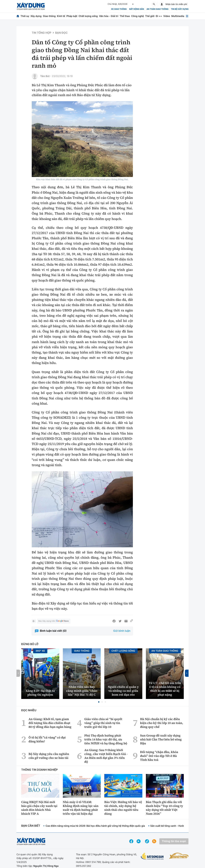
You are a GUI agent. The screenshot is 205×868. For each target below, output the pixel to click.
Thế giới (150, 16)
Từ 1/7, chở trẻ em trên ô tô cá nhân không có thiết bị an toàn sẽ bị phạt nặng (165, 689)
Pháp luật (72, 16)
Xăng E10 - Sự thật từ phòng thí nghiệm (40, 693)
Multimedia (178, 16)
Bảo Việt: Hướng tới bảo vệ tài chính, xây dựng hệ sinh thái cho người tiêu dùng (123, 808)
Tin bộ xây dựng (180, 9)
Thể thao (125, 16)
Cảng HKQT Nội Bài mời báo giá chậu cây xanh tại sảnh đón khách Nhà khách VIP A (39, 808)
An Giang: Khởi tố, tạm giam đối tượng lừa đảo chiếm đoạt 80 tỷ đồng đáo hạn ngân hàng (50, 723)
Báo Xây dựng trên (54, 621)
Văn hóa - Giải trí (109, 16)
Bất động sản (137, 9)
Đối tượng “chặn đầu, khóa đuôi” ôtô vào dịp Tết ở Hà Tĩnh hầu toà (159, 756)
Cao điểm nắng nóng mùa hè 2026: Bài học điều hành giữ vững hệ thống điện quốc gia (95, 826)
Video (167, 16)
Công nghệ (138, 16)
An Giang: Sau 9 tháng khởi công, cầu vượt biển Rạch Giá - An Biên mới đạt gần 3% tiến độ (106, 756)
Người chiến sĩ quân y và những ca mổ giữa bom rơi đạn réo (123, 691)
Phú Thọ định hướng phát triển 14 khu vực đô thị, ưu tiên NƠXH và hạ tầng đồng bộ (106, 739)
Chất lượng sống (88, 16)
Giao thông (49, 16)
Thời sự (25, 16)
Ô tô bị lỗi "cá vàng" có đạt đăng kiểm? (47, 739)
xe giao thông (119, 9)
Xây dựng (36, 16)
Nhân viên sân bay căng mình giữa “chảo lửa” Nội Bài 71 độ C (82, 691)
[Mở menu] (187, 16)
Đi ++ (159, 16)
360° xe (40, 651)
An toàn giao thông (157, 9)
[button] (99, 702)
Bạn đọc (61, 33)
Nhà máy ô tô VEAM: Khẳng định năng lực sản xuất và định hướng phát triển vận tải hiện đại (81, 808)
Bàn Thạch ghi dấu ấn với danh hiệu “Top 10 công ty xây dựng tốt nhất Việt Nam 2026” (165, 808)
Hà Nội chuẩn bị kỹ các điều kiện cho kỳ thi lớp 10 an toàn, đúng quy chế (162, 723)
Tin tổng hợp (42, 33)
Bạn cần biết (31, 826)
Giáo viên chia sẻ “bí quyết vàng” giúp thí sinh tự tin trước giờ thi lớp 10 (103, 723)
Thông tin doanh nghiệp (40, 770)
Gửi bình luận (122, 631)
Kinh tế (61, 16)
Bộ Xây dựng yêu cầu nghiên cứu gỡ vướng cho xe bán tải (49, 756)
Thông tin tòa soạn (174, 841)
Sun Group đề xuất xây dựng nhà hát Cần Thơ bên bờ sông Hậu (161, 739)
